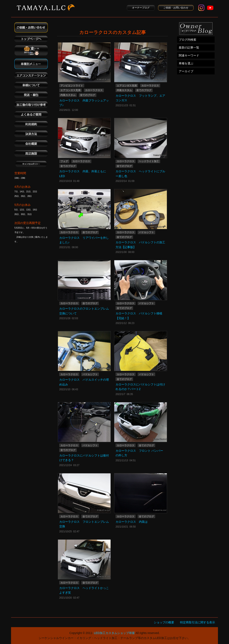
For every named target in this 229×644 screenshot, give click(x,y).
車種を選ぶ (186, 63)
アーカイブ (186, 71)
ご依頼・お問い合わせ (176, 8)
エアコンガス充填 (70, 90)
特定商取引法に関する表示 (198, 622)
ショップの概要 (164, 622)
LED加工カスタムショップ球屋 (114, 633)
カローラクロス (94, 90)
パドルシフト (146, 232)
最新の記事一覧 (189, 48)
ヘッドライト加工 (149, 161)
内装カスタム (68, 95)
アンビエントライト (72, 86)
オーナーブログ (141, 8)
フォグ (64, 161)
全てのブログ (88, 95)
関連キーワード (189, 55)
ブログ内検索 (187, 40)
